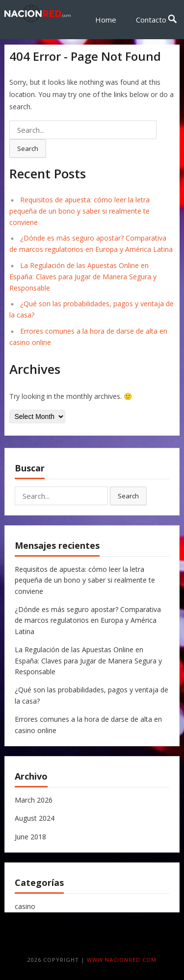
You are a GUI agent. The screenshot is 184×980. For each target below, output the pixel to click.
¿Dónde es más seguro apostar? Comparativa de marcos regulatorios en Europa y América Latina (88, 620)
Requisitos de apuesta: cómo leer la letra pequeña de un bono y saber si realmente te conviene (79, 211)
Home (106, 20)
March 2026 (34, 800)
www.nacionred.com (122, 960)
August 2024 (35, 818)
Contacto (151, 20)
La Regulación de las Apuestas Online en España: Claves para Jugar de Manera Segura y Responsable (83, 277)
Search (28, 148)
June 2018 (30, 837)
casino (25, 906)
